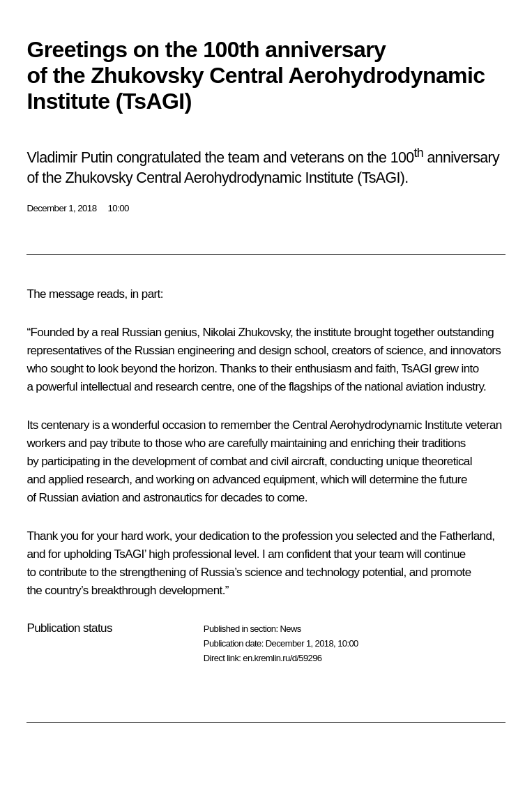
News (290, 629)
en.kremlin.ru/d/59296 (282, 658)
